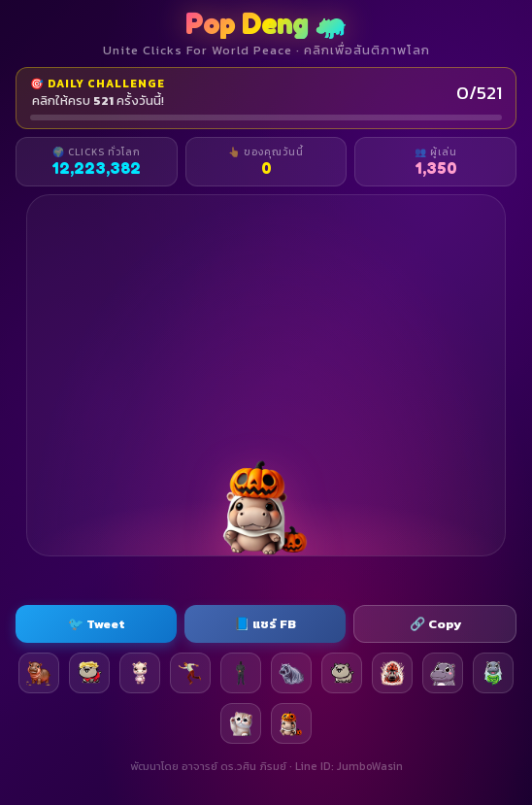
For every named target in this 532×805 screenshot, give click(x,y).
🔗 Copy (435, 624)
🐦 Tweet (97, 624)
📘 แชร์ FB (265, 624)
